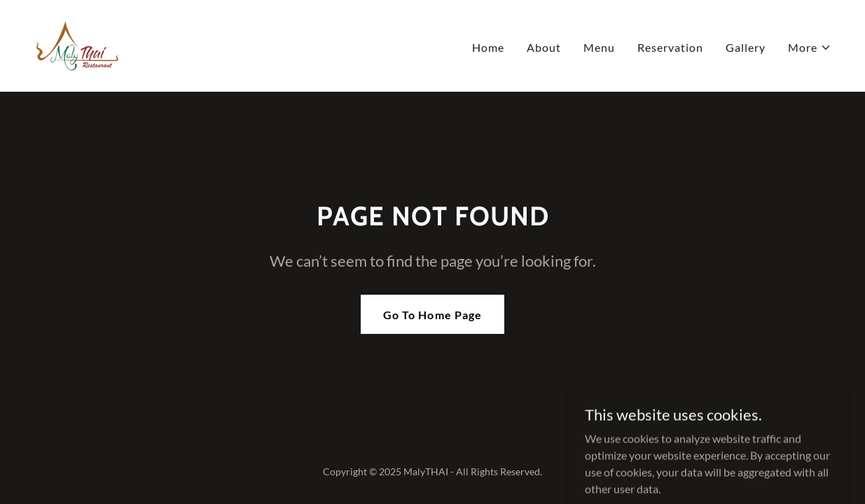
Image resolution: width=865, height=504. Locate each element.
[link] (77, 44)
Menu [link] (599, 47)
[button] (810, 48)
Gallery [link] (746, 47)
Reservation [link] (670, 47)
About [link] (544, 47)
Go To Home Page (432, 315)
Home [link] (488, 47)
